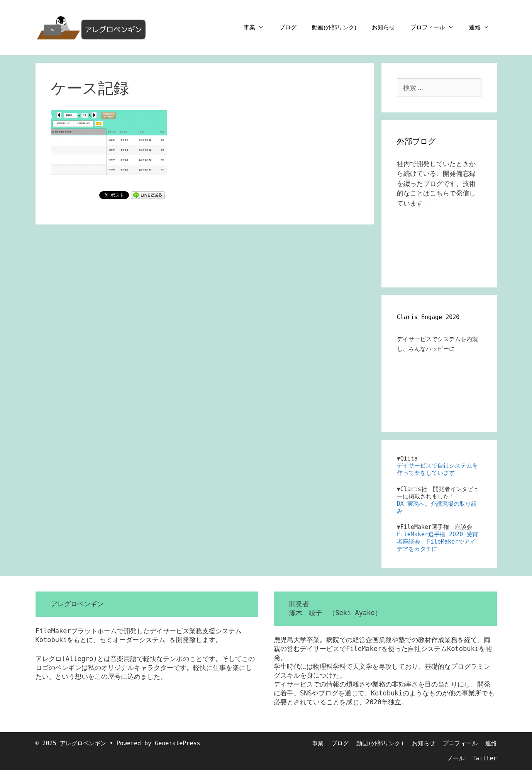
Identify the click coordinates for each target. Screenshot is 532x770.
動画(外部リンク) (334, 27)
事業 (258, 27)
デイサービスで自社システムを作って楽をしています (437, 469)
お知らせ (383, 27)
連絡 (483, 27)
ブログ (288, 27)
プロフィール (436, 27)
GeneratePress (177, 743)
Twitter (484, 758)
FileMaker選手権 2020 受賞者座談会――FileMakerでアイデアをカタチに (437, 542)
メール (456, 758)
